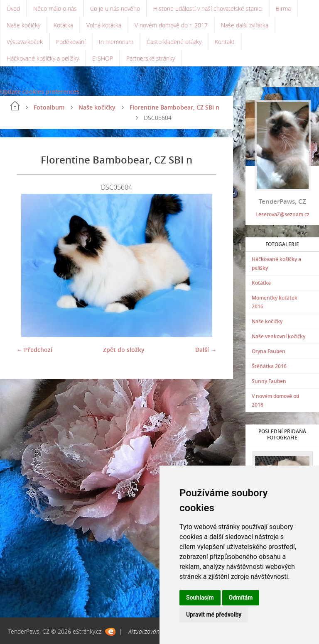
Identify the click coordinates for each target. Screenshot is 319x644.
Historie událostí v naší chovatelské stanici (208, 9)
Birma (283, 9)
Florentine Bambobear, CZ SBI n (174, 107)
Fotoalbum (49, 107)
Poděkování (71, 42)
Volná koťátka (104, 25)
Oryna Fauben (269, 351)
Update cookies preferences (40, 91)
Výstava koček (25, 42)
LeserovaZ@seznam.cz (282, 214)
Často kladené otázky (174, 42)
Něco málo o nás (55, 9)
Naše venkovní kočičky (279, 336)
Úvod (13, 9)
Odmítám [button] (241, 598)
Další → (206, 350)
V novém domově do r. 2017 (171, 25)
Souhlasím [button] (200, 598)
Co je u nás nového (115, 9)
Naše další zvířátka (245, 25)
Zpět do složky (124, 350)
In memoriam (116, 42)
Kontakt (225, 42)
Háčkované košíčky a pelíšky (43, 58)
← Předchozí (34, 350)
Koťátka (63, 25)
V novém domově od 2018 (275, 400)
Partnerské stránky (151, 58)
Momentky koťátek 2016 (275, 302)
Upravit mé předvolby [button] (214, 615)
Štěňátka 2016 (269, 366)
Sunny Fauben (269, 381)
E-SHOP (103, 58)
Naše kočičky (23, 25)
